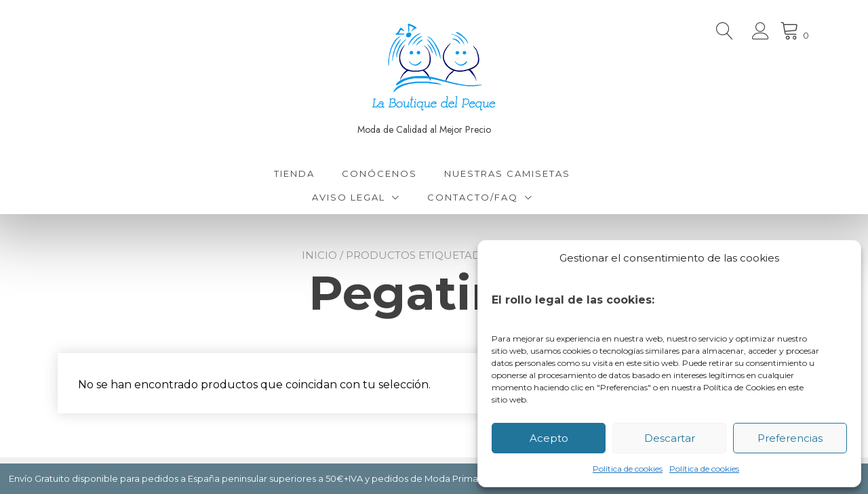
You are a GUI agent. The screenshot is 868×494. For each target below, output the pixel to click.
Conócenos (379, 173)
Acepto (549, 438)
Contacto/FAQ (473, 197)
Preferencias (790, 438)
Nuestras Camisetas (507, 173)
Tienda (294, 173)
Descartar (670, 438)
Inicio (319, 255)
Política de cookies (628, 469)
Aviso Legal (349, 197)
